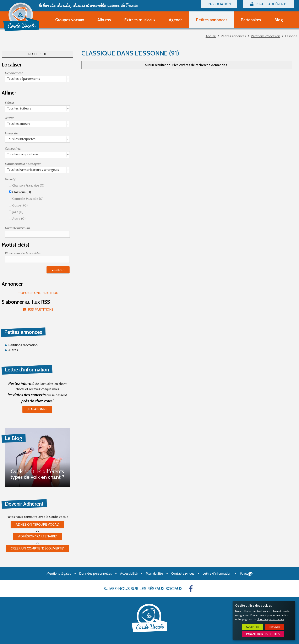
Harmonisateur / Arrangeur (23, 164)
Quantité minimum (17, 228)
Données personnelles (270, 619)
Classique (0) (20, 192)
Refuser (274, 627)
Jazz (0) (16, 212)
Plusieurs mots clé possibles (23, 253)
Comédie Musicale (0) (26, 199)
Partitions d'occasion (265, 36)
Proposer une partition (37, 293)
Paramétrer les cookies (263, 634)
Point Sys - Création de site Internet (246, 574)
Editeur (10, 103)
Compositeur (13, 148)
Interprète (11, 133)
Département (14, 73)
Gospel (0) (18, 205)
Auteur (9, 118)
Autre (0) (17, 219)
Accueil (211, 36)
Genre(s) (10, 179)
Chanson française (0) (26, 185)
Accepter (253, 627)
